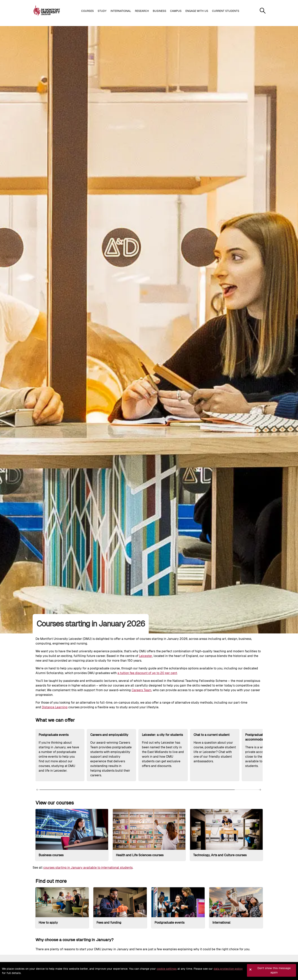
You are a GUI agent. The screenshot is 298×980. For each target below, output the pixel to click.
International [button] (121, 11)
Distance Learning (55, 707)
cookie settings (167, 969)
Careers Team (142, 690)
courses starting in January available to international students (88, 868)
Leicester (146, 656)
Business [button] (159, 11)
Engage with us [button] (197, 11)
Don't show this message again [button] (274, 970)
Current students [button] (226, 11)
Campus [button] (176, 11)
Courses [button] (87, 11)
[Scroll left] (38, 790)
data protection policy (228, 969)
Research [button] (142, 11)
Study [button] (102, 11)
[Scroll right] (260, 790)
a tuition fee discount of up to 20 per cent (147, 673)
